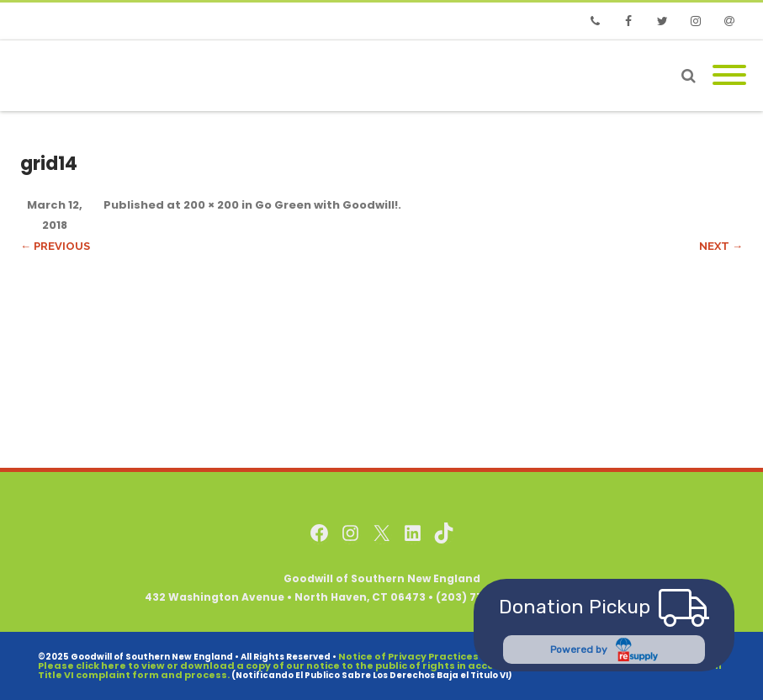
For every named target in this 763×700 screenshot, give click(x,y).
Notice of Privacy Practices (408, 656)
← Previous (55, 246)
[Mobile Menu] (729, 76)
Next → (721, 246)
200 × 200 (211, 205)
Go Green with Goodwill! (326, 205)
